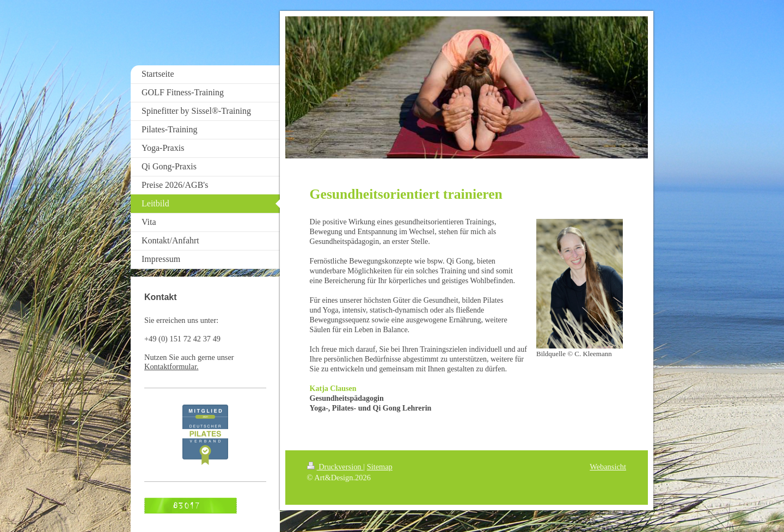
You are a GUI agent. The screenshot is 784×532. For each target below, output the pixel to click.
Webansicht (608, 467)
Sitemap (380, 467)
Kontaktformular (170, 366)
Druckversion (335, 467)
